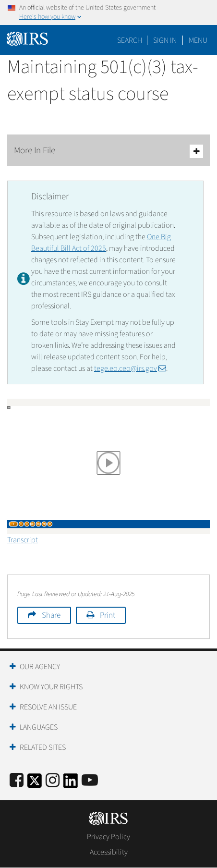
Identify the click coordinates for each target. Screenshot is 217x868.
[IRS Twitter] (35, 784)
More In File (108, 151)
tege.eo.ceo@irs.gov (130, 368)
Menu (198, 40)
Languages (39, 727)
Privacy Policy (108, 837)
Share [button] (51, 615)
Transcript (23, 540)
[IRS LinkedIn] (71, 784)
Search (130, 40)
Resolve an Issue (48, 707)
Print (108, 615)
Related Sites (43, 747)
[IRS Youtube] (90, 781)
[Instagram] (53, 781)
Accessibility (109, 852)
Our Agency (40, 667)
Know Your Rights (51, 687)
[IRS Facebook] (17, 781)
